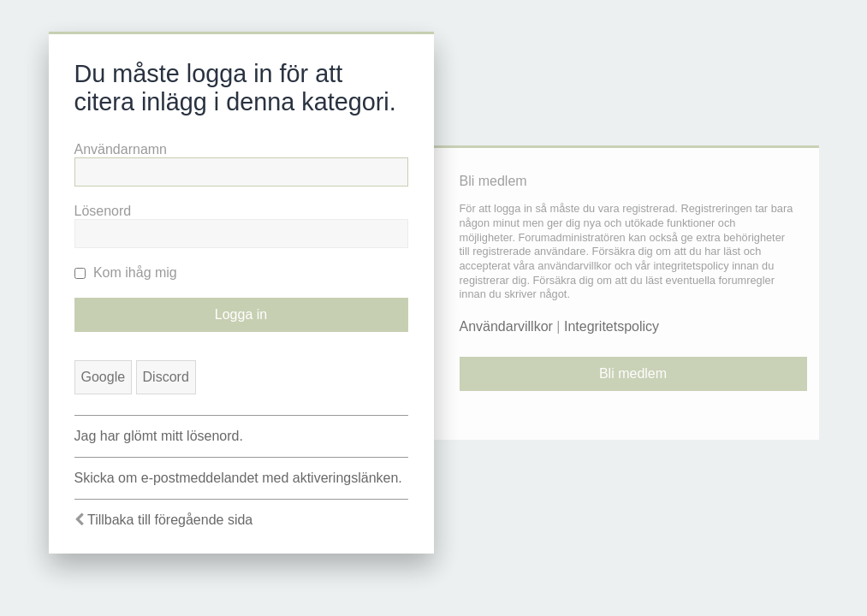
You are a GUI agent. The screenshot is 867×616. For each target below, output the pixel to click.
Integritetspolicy (612, 326)
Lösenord (103, 211)
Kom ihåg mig (126, 272)
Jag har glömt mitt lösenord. (159, 436)
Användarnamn (121, 149)
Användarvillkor (506, 326)
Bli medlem (633, 373)
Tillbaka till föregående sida (170, 520)
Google (104, 377)
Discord (166, 377)
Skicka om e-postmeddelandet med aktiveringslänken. (238, 478)
